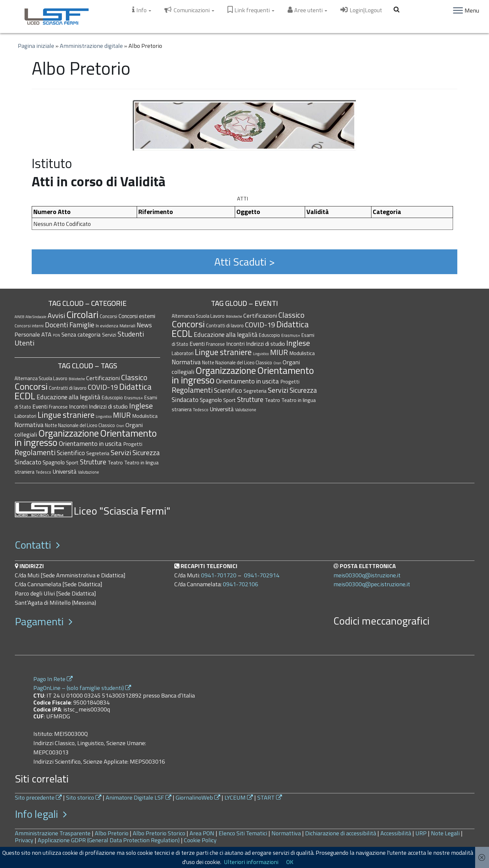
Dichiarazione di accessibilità (341, 833)
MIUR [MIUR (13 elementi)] (122, 415)
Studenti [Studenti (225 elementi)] (131, 334)
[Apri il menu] (458, 11)
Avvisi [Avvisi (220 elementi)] (56, 315)
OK (290, 862)
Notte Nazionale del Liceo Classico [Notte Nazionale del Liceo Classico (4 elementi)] (80, 425)
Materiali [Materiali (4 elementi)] (127, 326)
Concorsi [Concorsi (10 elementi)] (108, 316)
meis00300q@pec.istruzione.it (372, 584)
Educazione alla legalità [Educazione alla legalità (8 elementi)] (69, 397)
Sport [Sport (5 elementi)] (72, 462)
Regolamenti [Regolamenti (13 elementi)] (35, 452)
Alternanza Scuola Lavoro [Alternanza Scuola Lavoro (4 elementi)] (41, 378)
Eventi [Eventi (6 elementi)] (40, 406)
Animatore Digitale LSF (139, 797)
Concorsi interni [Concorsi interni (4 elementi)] (29, 326)
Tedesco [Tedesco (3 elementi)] (43, 472)
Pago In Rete (53, 679)
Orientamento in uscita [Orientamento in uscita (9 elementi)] (90, 443)
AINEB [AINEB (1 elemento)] (19, 317)
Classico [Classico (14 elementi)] (134, 377)
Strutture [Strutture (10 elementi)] (93, 462)
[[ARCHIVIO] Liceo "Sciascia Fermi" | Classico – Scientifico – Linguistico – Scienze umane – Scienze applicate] (56, 17)
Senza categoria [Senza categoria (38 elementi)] (81, 334)
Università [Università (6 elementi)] (65, 471)
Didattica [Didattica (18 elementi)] (135, 387)
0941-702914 (262, 575)
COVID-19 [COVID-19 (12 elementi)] (103, 387)
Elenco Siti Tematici (243, 833)
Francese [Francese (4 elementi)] (58, 407)
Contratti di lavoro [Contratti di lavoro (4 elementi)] (68, 388)
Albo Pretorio (112, 833)
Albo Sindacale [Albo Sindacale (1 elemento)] (36, 317)
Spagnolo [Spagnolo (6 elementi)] (54, 462)
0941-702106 (241, 584)
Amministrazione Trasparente (53, 833)
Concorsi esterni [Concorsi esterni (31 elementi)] (137, 316)
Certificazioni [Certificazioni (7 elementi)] (103, 378)
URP (421, 833)
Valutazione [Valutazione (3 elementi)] (88, 472)
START (270, 797)
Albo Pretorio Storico (159, 833)
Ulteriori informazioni (251, 862)
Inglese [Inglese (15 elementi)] (141, 406)
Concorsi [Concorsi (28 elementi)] (31, 386)
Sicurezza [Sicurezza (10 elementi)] (146, 453)
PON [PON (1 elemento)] (56, 335)
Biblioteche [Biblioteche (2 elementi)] (77, 379)
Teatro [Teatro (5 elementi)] (115, 462)
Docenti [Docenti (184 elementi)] (56, 325)
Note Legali (445, 833)
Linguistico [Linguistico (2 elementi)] (104, 416)
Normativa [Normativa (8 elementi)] (29, 425)
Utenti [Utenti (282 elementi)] (24, 343)
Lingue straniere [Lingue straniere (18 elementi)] (66, 415)
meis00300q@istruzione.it (367, 575)
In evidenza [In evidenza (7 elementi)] (107, 325)
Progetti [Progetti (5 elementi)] (133, 444)
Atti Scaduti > (244, 262)
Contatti (37, 545)
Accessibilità (396, 833)
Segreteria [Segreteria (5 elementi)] (98, 453)
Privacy (24, 840)
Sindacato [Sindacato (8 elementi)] (28, 462)
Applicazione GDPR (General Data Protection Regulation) (109, 840)
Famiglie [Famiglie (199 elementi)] (82, 325)
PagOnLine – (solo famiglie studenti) (82, 688)
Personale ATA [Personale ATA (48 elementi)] (33, 334)
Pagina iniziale (36, 46)
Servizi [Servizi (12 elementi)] (109, 335)
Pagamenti (44, 621)
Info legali (41, 814)
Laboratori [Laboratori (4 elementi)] (25, 416)
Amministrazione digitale (91, 46)
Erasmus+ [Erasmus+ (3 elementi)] (134, 398)
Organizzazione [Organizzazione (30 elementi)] (69, 433)
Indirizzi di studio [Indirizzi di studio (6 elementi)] (108, 406)
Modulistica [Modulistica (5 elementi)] (145, 416)
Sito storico (84, 797)
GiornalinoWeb (198, 797)
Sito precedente (38, 797)
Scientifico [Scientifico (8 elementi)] (71, 453)
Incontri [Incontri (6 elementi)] (78, 406)
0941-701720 (219, 575)
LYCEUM (239, 797)
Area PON (202, 833)
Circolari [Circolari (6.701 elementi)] (82, 314)
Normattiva (286, 833)
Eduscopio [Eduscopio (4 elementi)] (112, 398)
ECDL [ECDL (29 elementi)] (25, 396)
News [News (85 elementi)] (144, 325)
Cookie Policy (200, 840)
